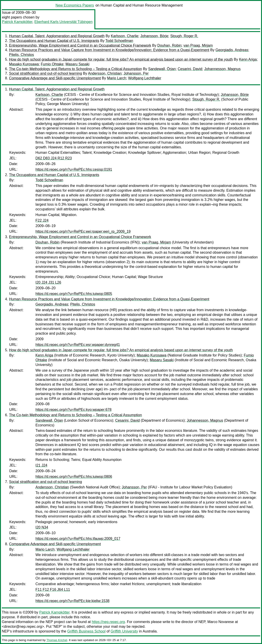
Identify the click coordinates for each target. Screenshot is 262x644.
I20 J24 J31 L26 (48, 282)
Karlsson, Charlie (125, 36)
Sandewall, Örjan (162, 69)
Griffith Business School (87, 631)
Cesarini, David (190, 69)
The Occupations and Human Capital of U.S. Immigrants (54, 41)
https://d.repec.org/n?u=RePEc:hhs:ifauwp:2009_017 (78, 539)
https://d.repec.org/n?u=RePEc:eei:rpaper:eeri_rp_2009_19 (83, 231)
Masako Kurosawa (24, 64)
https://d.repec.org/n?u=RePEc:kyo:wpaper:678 (74, 410)
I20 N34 (42, 527)
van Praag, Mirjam (198, 45)
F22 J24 (42, 220)
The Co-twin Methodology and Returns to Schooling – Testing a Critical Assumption (75, 69)
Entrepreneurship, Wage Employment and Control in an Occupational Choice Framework (80, 45)
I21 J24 (41, 465)
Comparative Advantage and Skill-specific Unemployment (55, 78)
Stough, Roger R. (184, 36)
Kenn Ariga (248, 59)
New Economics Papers (75, 5)
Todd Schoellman (119, 41)
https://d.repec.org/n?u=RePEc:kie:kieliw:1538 (73, 601)
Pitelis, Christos (21, 55)
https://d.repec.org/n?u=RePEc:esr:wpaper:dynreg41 (78, 345)
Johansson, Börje (154, 36)
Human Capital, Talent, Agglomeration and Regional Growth (57, 36)
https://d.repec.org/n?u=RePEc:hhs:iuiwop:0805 (74, 294)
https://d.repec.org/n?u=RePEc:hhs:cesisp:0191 (74, 169)
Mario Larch (117, 78)
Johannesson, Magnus (222, 69)
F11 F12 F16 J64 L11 (53, 590)
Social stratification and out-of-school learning (46, 73)
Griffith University (124, 631)
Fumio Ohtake (52, 64)
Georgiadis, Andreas (232, 50)
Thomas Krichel (57, 640)
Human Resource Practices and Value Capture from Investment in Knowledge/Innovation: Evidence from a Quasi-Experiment (109, 50)
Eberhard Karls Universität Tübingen (63, 22)
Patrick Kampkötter (17, 22)
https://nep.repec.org (108, 622)
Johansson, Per (136, 73)
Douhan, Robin (170, 45)
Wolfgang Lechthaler (145, 78)
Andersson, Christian (105, 73)
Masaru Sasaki (77, 64)
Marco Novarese (221, 622)
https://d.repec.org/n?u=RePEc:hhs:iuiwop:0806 (74, 477)
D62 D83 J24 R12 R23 (54, 158)
